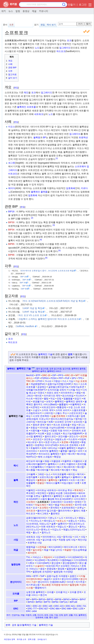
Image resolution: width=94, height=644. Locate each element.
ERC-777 (32, 609)
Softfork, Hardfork (25, 326)
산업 (51, 615)
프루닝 (80, 508)
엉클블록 (31, 483)
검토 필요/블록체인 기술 (24, 625)
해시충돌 (31, 470)
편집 (43, 25)
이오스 (12, 127)
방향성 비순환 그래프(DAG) (62, 493)
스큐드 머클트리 (67, 464)
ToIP (42, 576)
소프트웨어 (80, 166)
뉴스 (11, 11)
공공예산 (42, 387)
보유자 (56, 579)
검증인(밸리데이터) (36, 518)
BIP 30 (26, 280)
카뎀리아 (51, 467)
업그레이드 (65, 48)
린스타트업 (68, 396)
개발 (23, 615)
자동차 (29, 615)
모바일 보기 (42, 639)
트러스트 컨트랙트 (69, 445)
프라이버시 (32, 451)
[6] (46, 258)
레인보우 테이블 (34, 461)
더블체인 (31, 490)
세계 (46, 615)
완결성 (41, 483)
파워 (44, 448)
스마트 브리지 (63, 410)
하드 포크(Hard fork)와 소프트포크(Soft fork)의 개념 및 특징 (53, 301)
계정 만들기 (69, 5)
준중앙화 (51, 569)
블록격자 (47, 496)
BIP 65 (26, 286)
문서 (5, 25)
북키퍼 (80, 474)
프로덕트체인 (68, 508)
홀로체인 (55, 514)
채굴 (34, 11)
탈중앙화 (16, 564)
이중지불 (35, 431)
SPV (74, 378)
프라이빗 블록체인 (49, 451)
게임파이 (48, 557)
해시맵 (80, 467)
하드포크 (61, 51)
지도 (76, 615)
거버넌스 (37, 557)
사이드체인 (79, 499)
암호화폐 (71, 188)
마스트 (30, 399)
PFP (61, 378)
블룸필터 (64, 404)
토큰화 (65, 442)
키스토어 (73, 439)
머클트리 (78, 461)
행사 (51, 617)
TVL (28, 557)
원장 (42, 569)
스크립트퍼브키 (34, 413)
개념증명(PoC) (38, 384)
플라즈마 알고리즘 (47, 511)
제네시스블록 (53, 483)
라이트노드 (71, 518)
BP (45, 137)
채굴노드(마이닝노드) (74, 530)
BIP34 (11, 230)
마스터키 (80, 396)
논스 (48, 474)
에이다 (12, 188)
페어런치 (32, 553)
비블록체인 (76, 404)
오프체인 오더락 (63, 422)
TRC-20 (30, 381)
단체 (61, 615)
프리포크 (31, 511)
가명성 (57, 381)
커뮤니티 (44, 11)
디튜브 (31, 563)
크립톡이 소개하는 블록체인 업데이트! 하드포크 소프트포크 (49, 319)
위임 (74, 425)
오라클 (16, 594)
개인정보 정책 (9, 639)
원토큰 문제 (39, 425)
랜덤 (79, 393)
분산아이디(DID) (70, 579)
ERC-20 (37, 606)
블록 (16, 480)
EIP (54, 375)
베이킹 (72, 474)
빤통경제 (62, 407)
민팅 (59, 399)
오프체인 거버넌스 (70, 566)
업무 (66, 615)
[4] (41, 240)
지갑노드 (57, 530)
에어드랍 (42, 422)
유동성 (34, 428)
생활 (71, 615)
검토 (70, 354)
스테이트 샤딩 (33, 540)
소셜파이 (40, 566)
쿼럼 (28, 532)
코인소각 (74, 436)
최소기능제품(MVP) (73, 433)
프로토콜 (31, 107)
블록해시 (52, 464)
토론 (11, 25)
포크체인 (44, 508)
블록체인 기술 (45, 354)
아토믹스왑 (73, 416)
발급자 (47, 579)
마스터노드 (36, 521)
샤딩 (16, 540)
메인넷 (38, 399)
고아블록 (31, 474)
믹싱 (53, 399)
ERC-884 (55, 609)
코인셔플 (63, 436)
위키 (4, 11)
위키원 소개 (21, 639)
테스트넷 (32, 442)
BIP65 (11, 244)
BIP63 (39, 602)
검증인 (73, 576)
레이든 (38, 396)
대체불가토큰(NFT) (36, 390)
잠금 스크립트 (54, 433)
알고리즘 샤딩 (49, 540)
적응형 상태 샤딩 (67, 540)
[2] (32, 218)
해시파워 (55, 470)
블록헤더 (64, 480)
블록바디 (77, 477)
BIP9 (34, 599)
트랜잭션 (83, 137)
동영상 (26, 11)
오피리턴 (78, 422)
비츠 (73, 480)
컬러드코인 (50, 436)
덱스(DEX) (53, 560)
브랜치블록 (32, 477)
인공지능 (16, 615)
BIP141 (64, 602)
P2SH (54, 378)
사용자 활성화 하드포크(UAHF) (56, 499)
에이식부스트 (71, 547)
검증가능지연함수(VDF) (59, 384)
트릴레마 (35, 448)
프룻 (77, 483)
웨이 (49, 425)
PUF (67, 378)
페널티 (81, 448)
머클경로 (56, 461)
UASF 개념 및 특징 (33, 308)
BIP (16, 601)
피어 (80, 451)
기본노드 (52, 518)
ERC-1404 (31, 611)
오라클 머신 (62, 592)
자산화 (41, 433)
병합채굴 (31, 547)
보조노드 (62, 521)
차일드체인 (41, 505)
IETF (36, 576)
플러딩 (72, 451)
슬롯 (54, 524)
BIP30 (11, 222)
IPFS (61, 375)
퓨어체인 (55, 508)
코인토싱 (48, 439)
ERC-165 (48, 606)
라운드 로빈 (53, 393)
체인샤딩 (82, 540)
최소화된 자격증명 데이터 (55, 585)
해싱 (75, 470)
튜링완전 (75, 442)
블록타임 (53, 480)
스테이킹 (49, 413)
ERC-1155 (78, 609)
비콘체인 (35, 407)
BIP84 (55, 602)
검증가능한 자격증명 (57, 576)
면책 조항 (32, 639)
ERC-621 (70, 606)
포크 (69, 40)
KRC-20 (69, 375)
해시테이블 (43, 470)
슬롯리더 (62, 524)
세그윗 (12, 163)
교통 (34, 615)
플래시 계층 (79, 511)
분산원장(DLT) (70, 563)
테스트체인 (67, 505)
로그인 (83, 5)
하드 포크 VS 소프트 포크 (31, 315)
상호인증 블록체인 (35, 592)
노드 (37, 48)
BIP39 (58, 599)
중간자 (44, 595)
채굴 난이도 (56, 550)
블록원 (37, 137)
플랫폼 (44, 192)
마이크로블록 (59, 474)
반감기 (78, 399)
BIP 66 (24, 289)
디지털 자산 (74, 390)
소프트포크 (43, 502)
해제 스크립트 (45, 457)
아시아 (40, 615)
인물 (46, 617)
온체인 (78, 502)
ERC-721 (82, 606)
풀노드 (36, 532)
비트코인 (13, 174)
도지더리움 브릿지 (57, 390)
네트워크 (39, 114)
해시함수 (66, 470)
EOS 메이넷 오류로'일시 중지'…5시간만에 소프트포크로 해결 (47, 271)
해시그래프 (43, 514)
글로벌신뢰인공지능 (59, 387)
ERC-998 (66, 609)
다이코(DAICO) (75, 557)
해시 (16, 465)
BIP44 (75, 599)
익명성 (45, 431)
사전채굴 (42, 547)
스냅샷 (36, 410)
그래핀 (41, 474)
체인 (26, 92)
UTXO (39, 381)
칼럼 (18, 11)
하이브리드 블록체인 (49, 454)
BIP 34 (23, 283)
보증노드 (73, 521)
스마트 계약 (48, 410)
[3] (54, 225)
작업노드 (62, 527)
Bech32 (30, 375)
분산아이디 (16, 582)
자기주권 (80, 582)
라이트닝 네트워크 (47, 490)
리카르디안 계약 (52, 396)
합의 (64, 454)
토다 (41, 442)
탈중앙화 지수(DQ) (63, 572)
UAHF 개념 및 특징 (33, 312)
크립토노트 (60, 439)
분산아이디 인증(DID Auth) (51, 582)
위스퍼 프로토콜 (61, 425)
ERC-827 (44, 609)
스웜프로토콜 (79, 410)
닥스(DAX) (40, 560)
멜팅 (46, 399)
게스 (76, 384)
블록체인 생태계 (74, 401)
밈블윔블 (68, 399)
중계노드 (45, 530)
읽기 (36, 25)
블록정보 (42, 480)
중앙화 (61, 569)
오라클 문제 (76, 592)
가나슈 (48, 381)
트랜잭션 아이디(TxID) (46, 445)
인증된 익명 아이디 (60, 431)
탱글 (57, 505)
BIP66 (11, 255)
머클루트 (67, 461)
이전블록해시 (37, 467)
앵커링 (79, 419)
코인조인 (37, 439)
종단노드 (73, 527)
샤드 (76, 537)
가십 (71, 381)
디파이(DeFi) (43, 563)
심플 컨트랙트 (58, 416)
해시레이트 (69, 467)
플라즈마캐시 (65, 511)
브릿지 (49, 401)
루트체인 (79, 490)
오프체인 (68, 502)
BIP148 (74, 602)
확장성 (57, 457)
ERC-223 (59, 606)
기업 (56, 615)
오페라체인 (56, 502)
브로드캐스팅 (46, 477)
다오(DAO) (60, 557)
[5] (59, 250)
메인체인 (42, 493)
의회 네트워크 (48, 527)
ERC (16, 609)
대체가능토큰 (77, 387)
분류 (8, 625)
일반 (56, 617)
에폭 (51, 422)
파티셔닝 (53, 448)
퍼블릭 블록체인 (67, 448)
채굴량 (68, 550)
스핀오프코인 (76, 413)
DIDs (29, 576)
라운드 (41, 393)
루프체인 (31, 493)
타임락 (83, 439)
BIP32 (50, 599)
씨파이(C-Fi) (52, 566)
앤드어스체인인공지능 (62, 419)
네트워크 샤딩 (33, 537)
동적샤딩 (68, 537)
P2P (37, 378)
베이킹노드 (49, 521)
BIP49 (31, 602)
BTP (38, 375)
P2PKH (45, 378)
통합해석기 (41, 588)
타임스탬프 (67, 483)
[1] (57, 158)
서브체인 (31, 502)
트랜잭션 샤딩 (35, 543)
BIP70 (47, 602)
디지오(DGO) (80, 560)
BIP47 (83, 599)
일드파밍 (37, 550)
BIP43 (66, 599)
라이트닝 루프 (65, 490)
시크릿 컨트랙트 (41, 416)
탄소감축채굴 (80, 550)
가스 (64, 381)
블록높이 (66, 477)
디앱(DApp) (66, 560)
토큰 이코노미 (52, 442)
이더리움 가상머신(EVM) (52, 428)
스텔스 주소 (61, 413)
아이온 (70, 582)
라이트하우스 (67, 393)
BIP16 (11, 211)
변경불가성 (38, 401)
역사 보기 (51, 25)
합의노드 (46, 532)
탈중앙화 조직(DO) (42, 572)
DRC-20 (46, 375)
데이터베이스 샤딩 (52, 537)
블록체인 (22, 107)
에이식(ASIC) (55, 547)
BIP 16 (24, 277)
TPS (80, 378)
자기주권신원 (33, 585)
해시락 (71, 454)
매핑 (47, 461)
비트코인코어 (48, 407)
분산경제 (56, 563)
